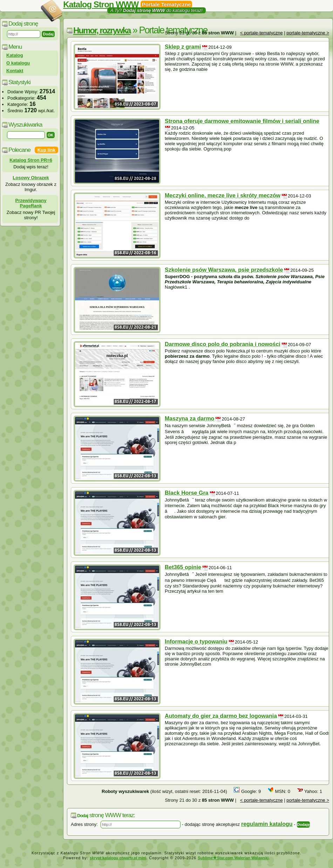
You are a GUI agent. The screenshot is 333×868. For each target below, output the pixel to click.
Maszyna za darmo (189, 419)
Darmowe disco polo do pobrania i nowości (223, 344)
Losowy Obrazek (31, 178)
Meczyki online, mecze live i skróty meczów (223, 196)
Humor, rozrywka (102, 30)
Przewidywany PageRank (31, 203)
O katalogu (18, 63)
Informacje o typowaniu (196, 642)
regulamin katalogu (267, 824)
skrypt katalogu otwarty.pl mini (118, 858)
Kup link (46, 150)
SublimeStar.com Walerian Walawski (233, 858)
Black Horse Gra (187, 493)
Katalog (15, 55)
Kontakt (15, 71)
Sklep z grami (183, 47)
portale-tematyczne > (308, 33)
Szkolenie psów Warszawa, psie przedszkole (224, 270)
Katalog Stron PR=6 (31, 160)
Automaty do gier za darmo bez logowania (221, 716)
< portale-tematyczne (261, 33)
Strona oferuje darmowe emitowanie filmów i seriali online (242, 121)
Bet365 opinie (183, 567)
